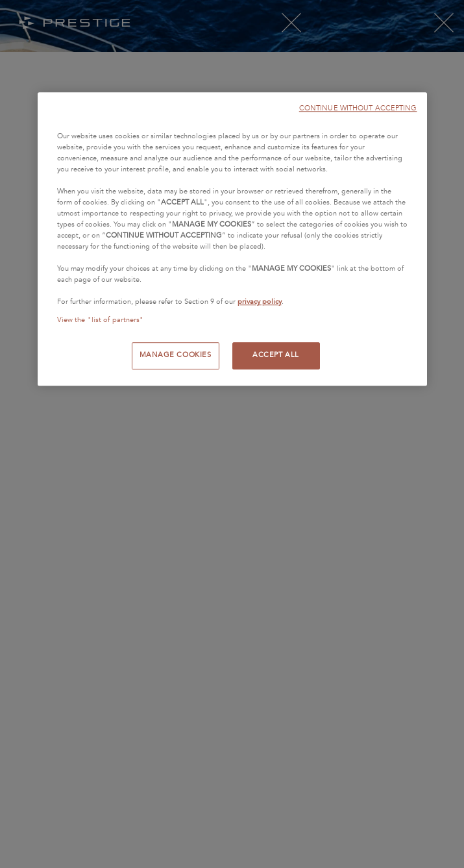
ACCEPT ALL (276, 355)
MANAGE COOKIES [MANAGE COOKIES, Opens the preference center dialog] (176, 355)
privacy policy (260, 303)
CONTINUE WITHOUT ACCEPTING (358, 108)
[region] (232, 239)
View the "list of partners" (101, 320)
